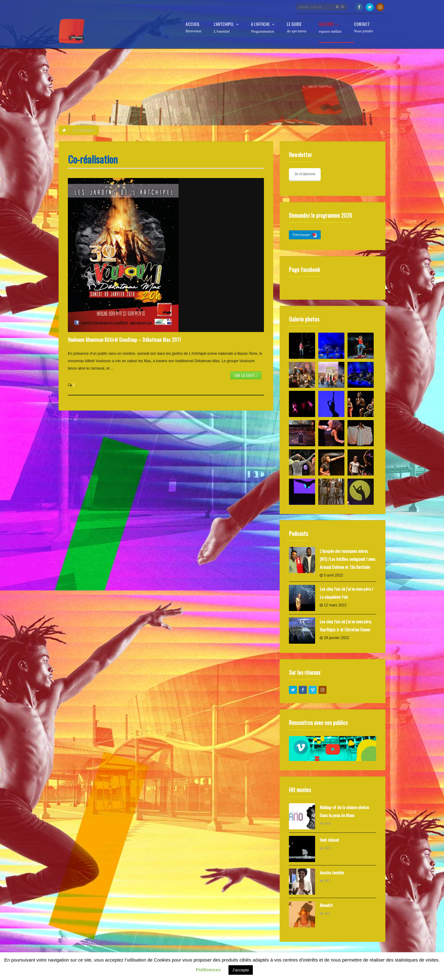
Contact (364, 28)
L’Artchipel (226, 28)
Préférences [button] (208, 970)
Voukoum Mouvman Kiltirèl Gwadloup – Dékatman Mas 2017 (124, 340)
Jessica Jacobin (332, 872)
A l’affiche (263, 28)
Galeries (330, 28)
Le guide (297, 28)
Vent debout (329, 840)
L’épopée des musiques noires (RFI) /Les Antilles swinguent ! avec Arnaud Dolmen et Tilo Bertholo (347, 559)
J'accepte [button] (241, 970)
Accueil (193, 28)
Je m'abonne (305, 174)
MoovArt (326, 905)
